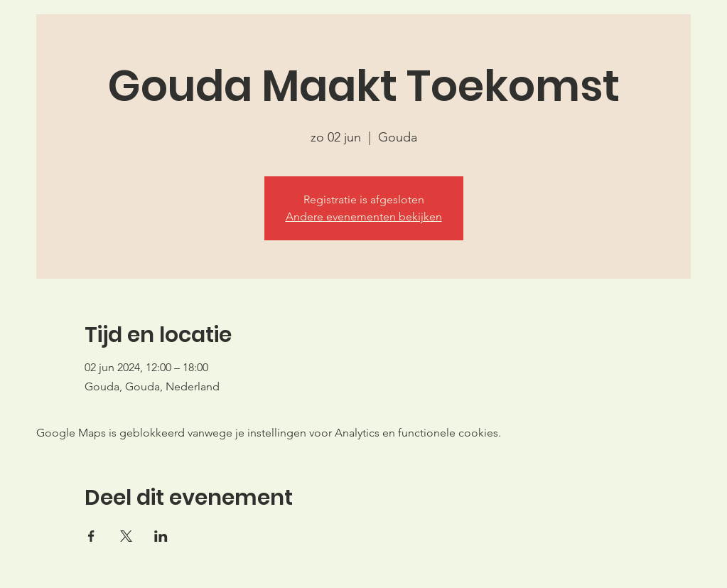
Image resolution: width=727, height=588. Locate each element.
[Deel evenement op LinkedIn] (161, 536)
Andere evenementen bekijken (364, 217)
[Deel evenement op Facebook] (91, 536)
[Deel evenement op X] (126, 536)
